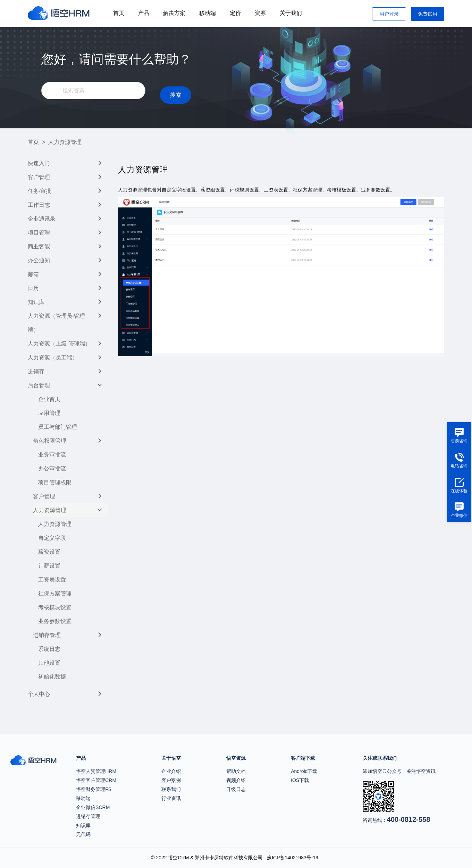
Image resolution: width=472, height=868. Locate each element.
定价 (235, 13)
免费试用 (428, 14)
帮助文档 (236, 771)
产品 (144, 13)
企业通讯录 (42, 219)
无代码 (83, 834)
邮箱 (33, 274)
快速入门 (39, 163)
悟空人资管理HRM (96, 771)
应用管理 (49, 413)
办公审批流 (52, 469)
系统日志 (49, 649)
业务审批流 (52, 455)
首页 (119, 13)
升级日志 (236, 789)
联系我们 (171, 789)
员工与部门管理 (58, 427)
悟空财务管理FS (94, 789)
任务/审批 (40, 191)
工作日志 (39, 205)
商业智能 (39, 246)
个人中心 (39, 694)
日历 (33, 288)
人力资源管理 (50, 510)
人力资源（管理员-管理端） (56, 323)
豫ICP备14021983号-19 (293, 858)
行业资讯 (171, 798)
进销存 (36, 371)
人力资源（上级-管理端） (59, 344)
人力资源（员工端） (53, 358)
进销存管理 (47, 635)
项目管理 (39, 233)
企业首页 (49, 399)
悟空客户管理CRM (96, 780)
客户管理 (39, 177)
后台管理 (39, 385)
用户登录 (389, 14)
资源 (260, 13)
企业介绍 (171, 771)
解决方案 (174, 13)
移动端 (208, 13)
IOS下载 (300, 780)
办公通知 (39, 260)
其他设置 (49, 663)
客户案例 (171, 780)
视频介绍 (236, 780)
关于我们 (291, 13)
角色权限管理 (50, 441)
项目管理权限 (55, 482)
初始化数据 (52, 677)
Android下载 (304, 771)
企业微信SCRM (93, 807)
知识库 (36, 302)
